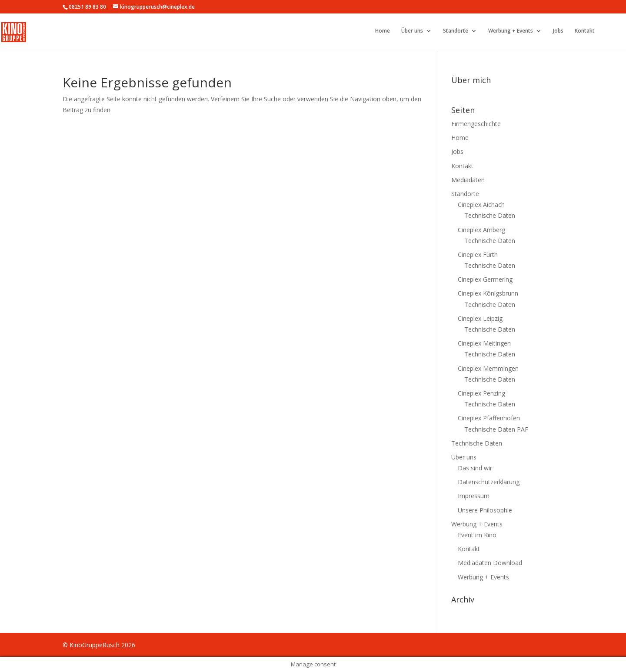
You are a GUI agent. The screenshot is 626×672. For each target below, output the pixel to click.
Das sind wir (475, 468)
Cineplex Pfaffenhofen (489, 418)
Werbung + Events (511, 31)
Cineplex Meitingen (484, 343)
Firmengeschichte (476, 124)
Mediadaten (468, 180)
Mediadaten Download (490, 563)
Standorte (456, 31)
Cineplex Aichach (481, 205)
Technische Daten (490, 215)
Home (383, 31)
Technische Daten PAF (496, 429)
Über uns (412, 31)
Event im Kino (477, 535)
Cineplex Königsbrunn (488, 293)
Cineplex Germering (485, 279)
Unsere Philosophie (485, 510)
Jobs (558, 31)
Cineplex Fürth (478, 254)
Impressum (474, 496)
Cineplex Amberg (481, 230)
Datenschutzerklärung (489, 482)
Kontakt (585, 31)
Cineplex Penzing (481, 393)
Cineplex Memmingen (488, 368)
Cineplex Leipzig (480, 318)
